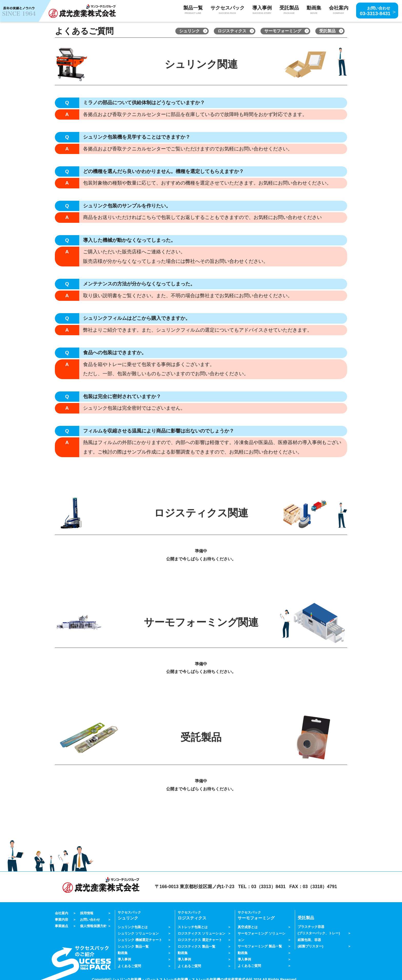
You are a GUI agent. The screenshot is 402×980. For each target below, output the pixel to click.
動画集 (314, 10)
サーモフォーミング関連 (201, 622)
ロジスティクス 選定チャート (200, 939)
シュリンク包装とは (133, 926)
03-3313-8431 (375, 10)
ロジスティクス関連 (201, 513)
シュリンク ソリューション (138, 933)
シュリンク (189, 31)
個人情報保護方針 (93, 925)
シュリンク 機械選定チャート (140, 939)
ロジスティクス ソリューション (202, 933)
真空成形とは (248, 926)
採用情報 (87, 913)
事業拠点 (62, 925)
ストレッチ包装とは (193, 926)
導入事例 (124, 958)
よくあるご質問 (129, 964)
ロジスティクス (232, 31)
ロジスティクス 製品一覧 (197, 945)
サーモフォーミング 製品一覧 (260, 945)
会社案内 (62, 913)
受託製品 (327, 31)
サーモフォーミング (283, 31)
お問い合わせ (90, 919)
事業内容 (62, 919)
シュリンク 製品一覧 (133, 945)
